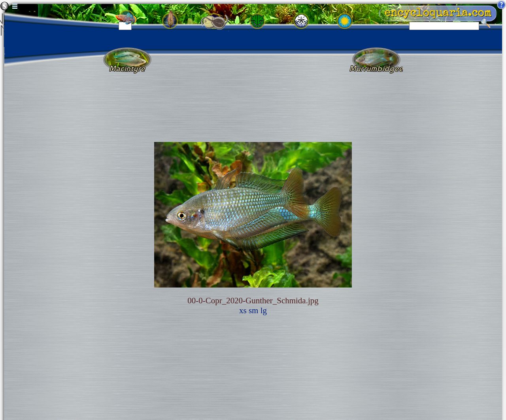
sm (253, 310)
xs (243, 310)
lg (264, 310)
